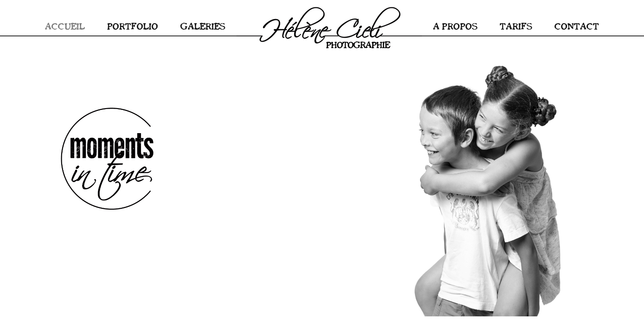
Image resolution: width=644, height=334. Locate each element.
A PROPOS (455, 26)
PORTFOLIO (133, 26)
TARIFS (516, 26)
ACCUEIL (65, 26)
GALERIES (203, 26)
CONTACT (577, 26)
